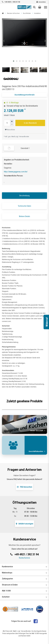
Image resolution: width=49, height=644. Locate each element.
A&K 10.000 (24, 591)
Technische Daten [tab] (24, 206)
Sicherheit (24, 597)
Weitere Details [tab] (24, 216)
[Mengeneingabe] (7, 123)
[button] (40, 7)
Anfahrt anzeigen (25, 524)
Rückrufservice (24, 558)
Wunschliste (10, 130)
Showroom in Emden (24, 585)
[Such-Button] (34, 7)
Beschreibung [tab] (24, 196)
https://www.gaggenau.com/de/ (16, 172)
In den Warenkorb (30, 123)
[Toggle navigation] (46, 7)
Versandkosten (24, 137)
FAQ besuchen (24, 487)
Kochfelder (27, 13)
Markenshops (24, 573)
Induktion (37, 13)
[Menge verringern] (12, 124)
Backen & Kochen (13, 13)
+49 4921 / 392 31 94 (12, 2)
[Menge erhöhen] (12, 121)
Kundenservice (24, 567)
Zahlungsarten (24, 579)
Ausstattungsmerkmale (24, 95)
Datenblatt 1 (25, 148)
